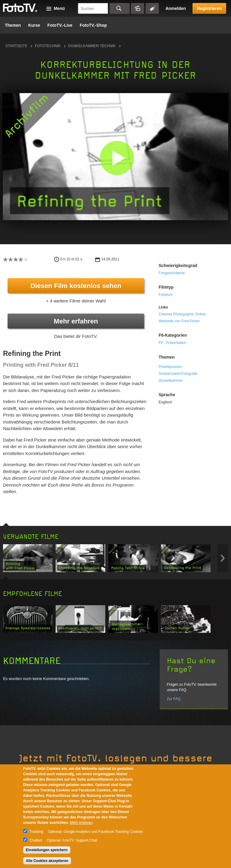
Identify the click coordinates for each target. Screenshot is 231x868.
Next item (223, 558)
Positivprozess (170, 367)
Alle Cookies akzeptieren (47, 861)
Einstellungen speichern (47, 850)
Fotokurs (166, 295)
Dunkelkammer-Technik (92, 46)
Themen (13, 25)
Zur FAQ (174, 699)
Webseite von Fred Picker (179, 321)
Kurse (34, 25)
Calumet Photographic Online (182, 314)
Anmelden (176, 8)
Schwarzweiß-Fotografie (178, 374)
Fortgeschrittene (172, 273)
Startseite (16, 46)
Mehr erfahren (76, 321)
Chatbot (36, 840)
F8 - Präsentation (172, 343)
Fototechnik (48, 46)
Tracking (36, 832)
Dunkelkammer (171, 381)
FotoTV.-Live (60, 25)
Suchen (120, 8)
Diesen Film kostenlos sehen (76, 286)
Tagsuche (152, 8)
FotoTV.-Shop (93, 25)
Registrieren (209, 8)
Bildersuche (137, 8)
